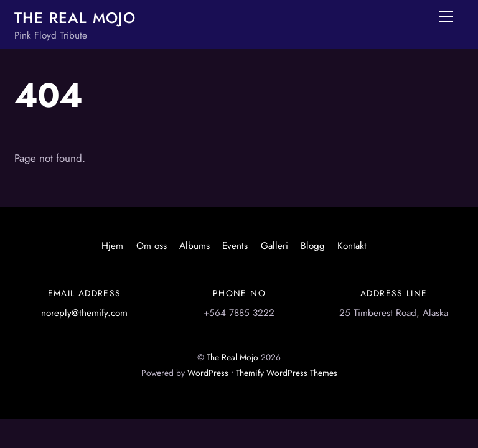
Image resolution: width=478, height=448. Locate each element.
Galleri (274, 246)
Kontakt (352, 246)
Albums (194, 246)
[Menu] (446, 17)
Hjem (112, 246)
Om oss (152, 246)
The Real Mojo (232, 357)
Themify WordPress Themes (287, 373)
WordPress (208, 373)
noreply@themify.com (84, 313)
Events (235, 246)
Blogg (313, 246)
